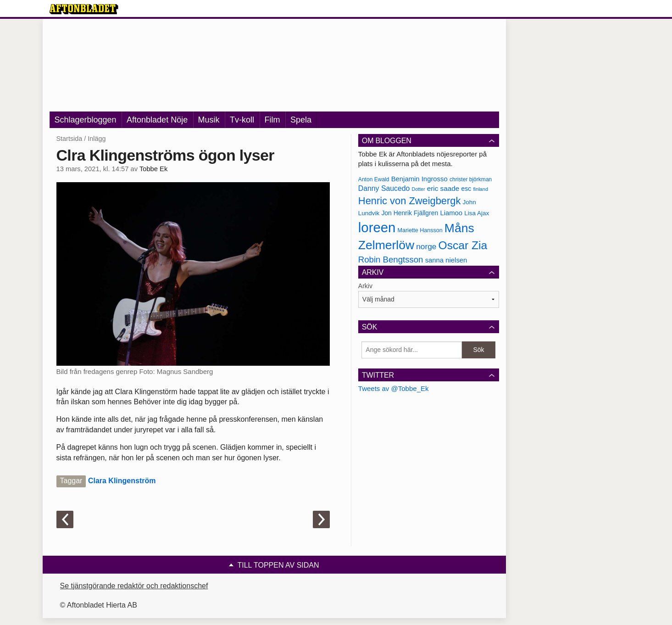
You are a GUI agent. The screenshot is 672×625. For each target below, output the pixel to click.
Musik (209, 120)
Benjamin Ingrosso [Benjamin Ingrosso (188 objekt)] (419, 179)
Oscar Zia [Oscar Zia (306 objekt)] (463, 245)
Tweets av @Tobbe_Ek (394, 388)
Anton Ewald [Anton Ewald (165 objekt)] (374, 179)
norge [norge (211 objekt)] (426, 246)
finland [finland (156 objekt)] (480, 189)
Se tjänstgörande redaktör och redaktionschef (134, 586)
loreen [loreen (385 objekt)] (377, 227)
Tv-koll (242, 120)
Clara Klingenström (122, 481)
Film (272, 120)
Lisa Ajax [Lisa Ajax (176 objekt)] (477, 213)
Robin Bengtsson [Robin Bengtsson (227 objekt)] (391, 259)
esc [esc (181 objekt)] (467, 189)
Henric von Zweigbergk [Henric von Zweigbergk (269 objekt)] (410, 201)
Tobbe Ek (153, 169)
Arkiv (365, 286)
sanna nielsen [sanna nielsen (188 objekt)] (446, 260)
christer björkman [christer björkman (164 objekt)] (471, 179)
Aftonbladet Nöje (157, 120)
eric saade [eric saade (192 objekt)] (443, 188)
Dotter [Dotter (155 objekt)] (418, 189)
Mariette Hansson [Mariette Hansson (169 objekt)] (420, 230)
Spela (301, 120)
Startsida (69, 139)
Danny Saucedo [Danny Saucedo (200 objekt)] (384, 188)
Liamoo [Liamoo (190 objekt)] (451, 213)
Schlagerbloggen (86, 120)
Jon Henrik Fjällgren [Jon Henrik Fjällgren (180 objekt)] (410, 213)
